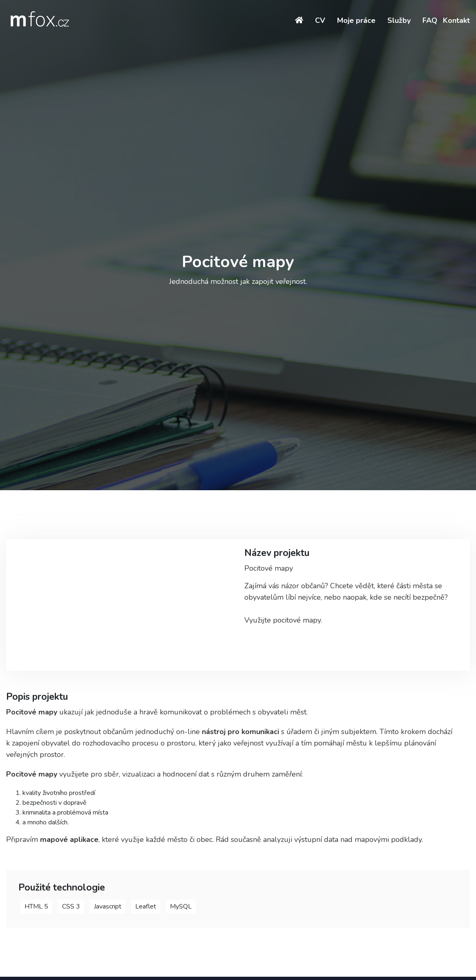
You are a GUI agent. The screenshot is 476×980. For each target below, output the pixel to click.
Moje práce (356, 20)
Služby (399, 20)
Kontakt (456, 20)
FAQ (430, 20)
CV (320, 20)
